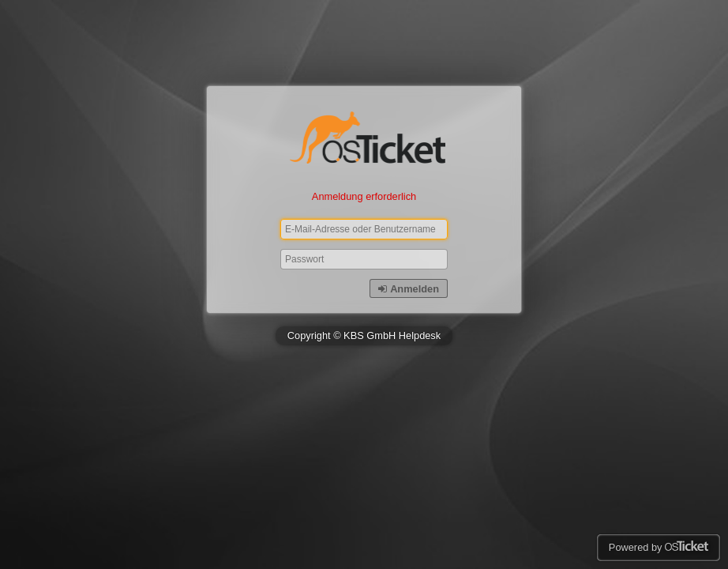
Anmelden (409, 289)
